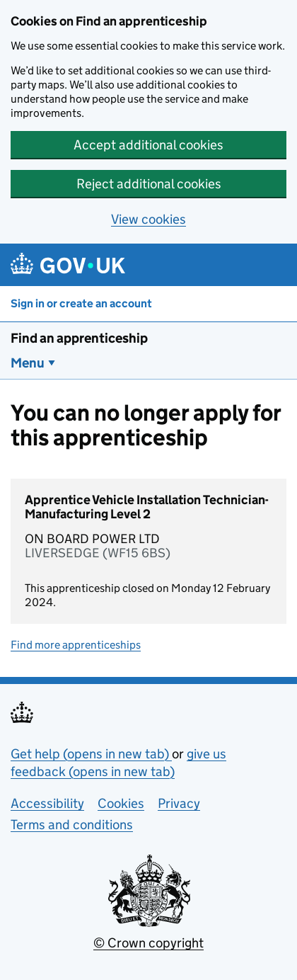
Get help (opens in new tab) (91, 754)
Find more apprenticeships (76, 645)
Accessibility (47, 803)
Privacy (179, 803)
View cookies (148, 219)
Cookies (121, 803)
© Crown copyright (148, 943)
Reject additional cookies (149, 184)
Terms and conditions (72, 825)
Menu (28, 363)
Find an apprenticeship (79, 338)
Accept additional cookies (148, 145)
